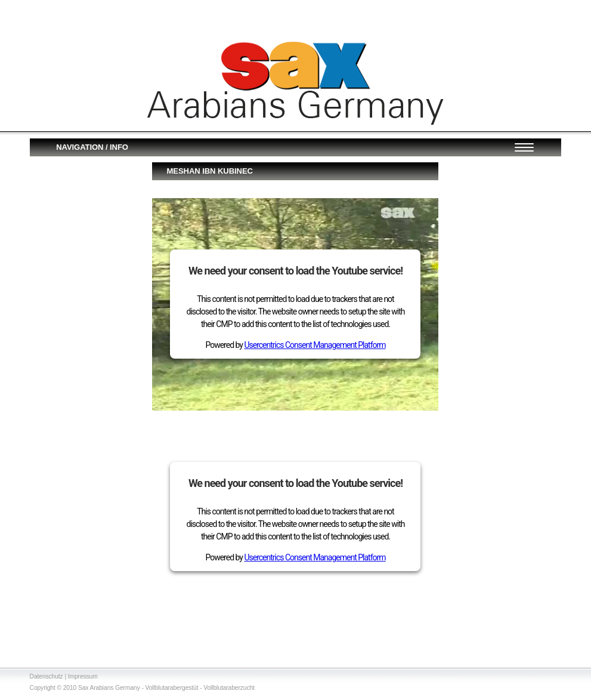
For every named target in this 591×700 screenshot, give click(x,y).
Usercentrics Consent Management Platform (315, 345)
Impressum (83, 676)
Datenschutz (47, 676)
